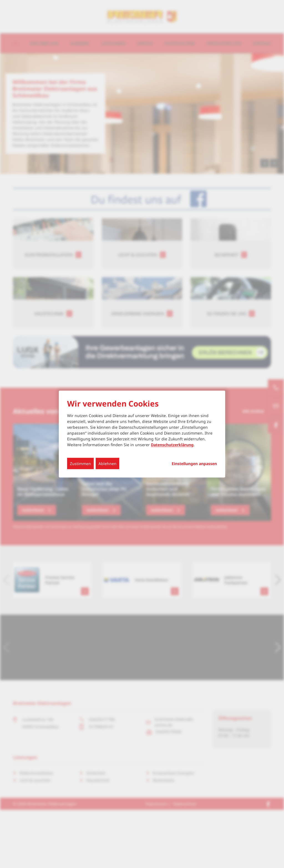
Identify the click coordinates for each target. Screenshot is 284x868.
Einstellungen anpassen (194, 463)
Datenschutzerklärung (172, 444)
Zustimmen (80, 463)
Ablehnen (107, 463)
